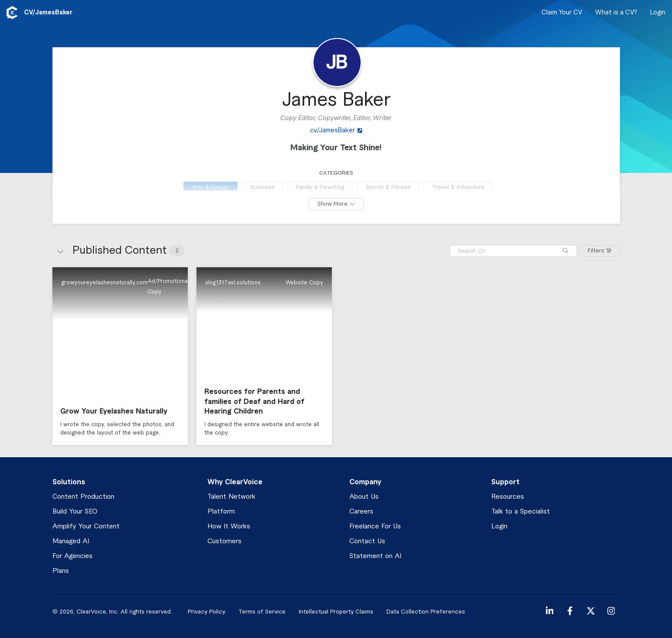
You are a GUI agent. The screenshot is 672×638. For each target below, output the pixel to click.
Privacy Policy (207, 612)
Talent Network (231, 497)
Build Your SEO (75, 512)
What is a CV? (616, 13)
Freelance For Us (375, 526)
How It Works (229, 526)
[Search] (565, 251)
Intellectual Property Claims (336, 612)
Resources (508, 497)
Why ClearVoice (235, 482)
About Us (364, 497)
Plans (61, 571)
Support (505, 482)
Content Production (83, 497)
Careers (361, 512)
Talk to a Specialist (520, 512)
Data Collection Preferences (426, 612)
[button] (120, 356)
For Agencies (72, 556)
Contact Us (367, 541)
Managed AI (71, 541)
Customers (224, 541)
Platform (221, 512)
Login (658, 13)
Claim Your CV (562, 13)
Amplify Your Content (86, 526)
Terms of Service (262, 612)
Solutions (69, 482)
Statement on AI (375, 556)
